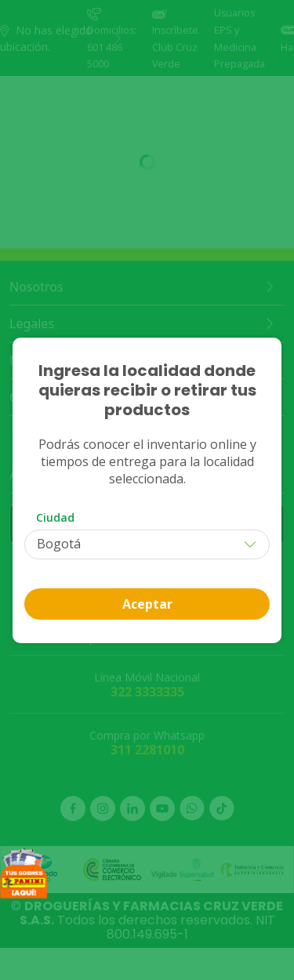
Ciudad (55, 517)
